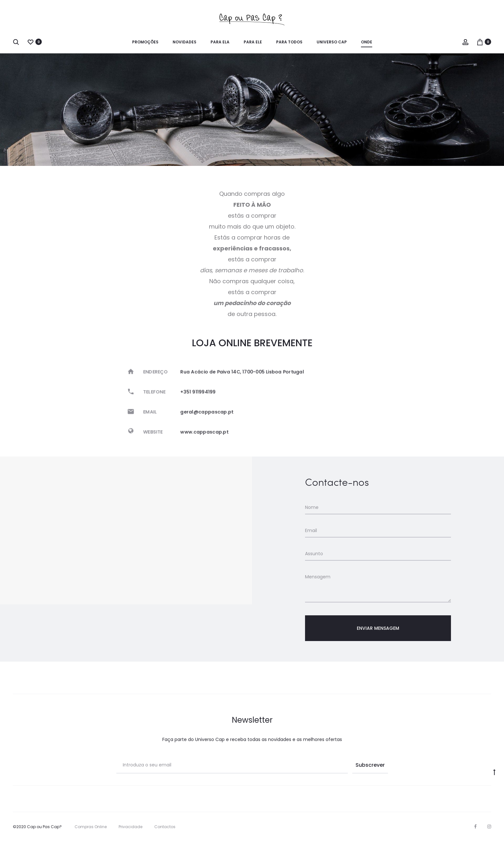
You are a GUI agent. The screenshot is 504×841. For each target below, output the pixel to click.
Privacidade (130, 827)
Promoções (145, 42)
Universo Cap (332, 42)
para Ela (220, 42)
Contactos (165, 827)
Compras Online (91, 827)
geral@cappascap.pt (211, 411)
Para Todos (289, 42)
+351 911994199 (203, 393)
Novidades (184, 42)
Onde (367, 42)
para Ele (253, 42)
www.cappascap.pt (208, 429)
